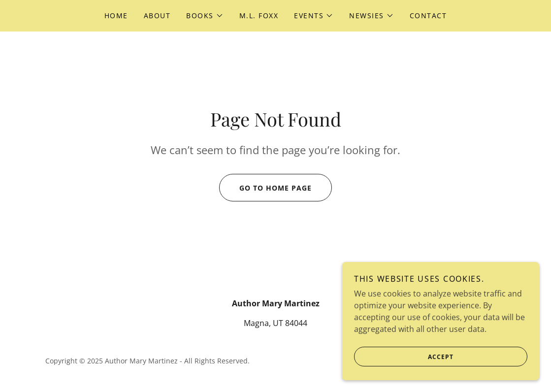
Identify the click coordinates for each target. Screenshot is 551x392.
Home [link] (116, 16)
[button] (205, 16)
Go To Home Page (265, 188)
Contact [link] (428, 16)
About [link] (157, 16)
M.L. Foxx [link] (259, 16)
